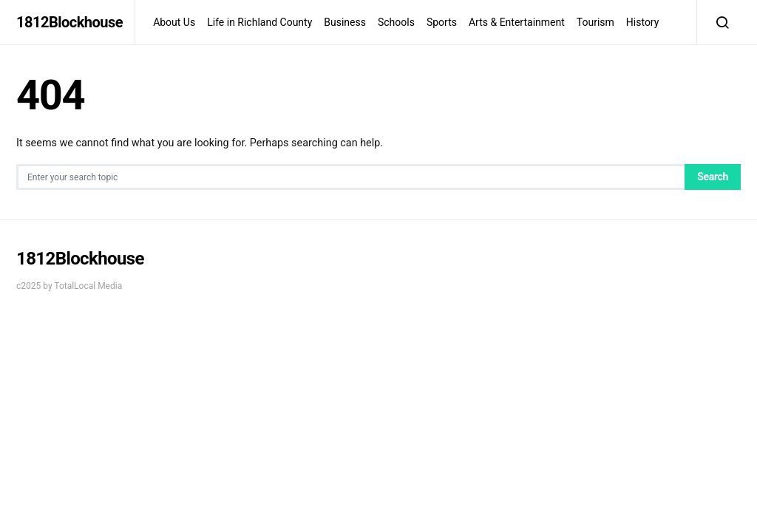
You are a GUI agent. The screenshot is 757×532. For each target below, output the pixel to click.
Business (345, 22)
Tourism (595, 22)
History (643, 22)
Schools (396, 22)
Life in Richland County (259, 22)
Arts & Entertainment (517, 22)
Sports (442, 22)
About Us (174, 22)
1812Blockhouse (69, 22)
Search (713, 177)
